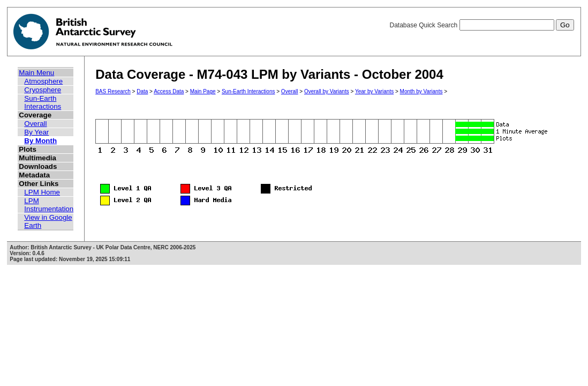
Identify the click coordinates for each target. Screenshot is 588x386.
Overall (35, 124)
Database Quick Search (481, 25)
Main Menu (36, 73)
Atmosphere (43, 81)
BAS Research (113, 91)
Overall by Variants (327, 91)
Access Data (169, 91)
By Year (36, 132)
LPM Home (42, 192)
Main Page (203, 91)
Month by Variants (421, 91)
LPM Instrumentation (49, 205)
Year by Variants (374, 91)
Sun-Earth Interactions (43, 102)
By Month (40, 141)
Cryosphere (43, 90)
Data (142, 91)
